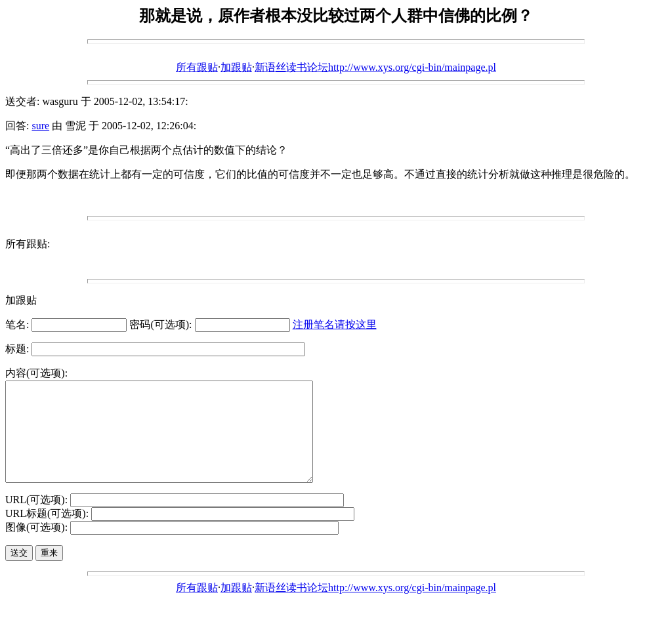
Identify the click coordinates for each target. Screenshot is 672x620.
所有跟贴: (28, 244)
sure (40, 126)
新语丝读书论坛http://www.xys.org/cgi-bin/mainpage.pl (375, 67)
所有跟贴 (197, 67)
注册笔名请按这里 (335, 324)
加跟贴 (236, 67)
